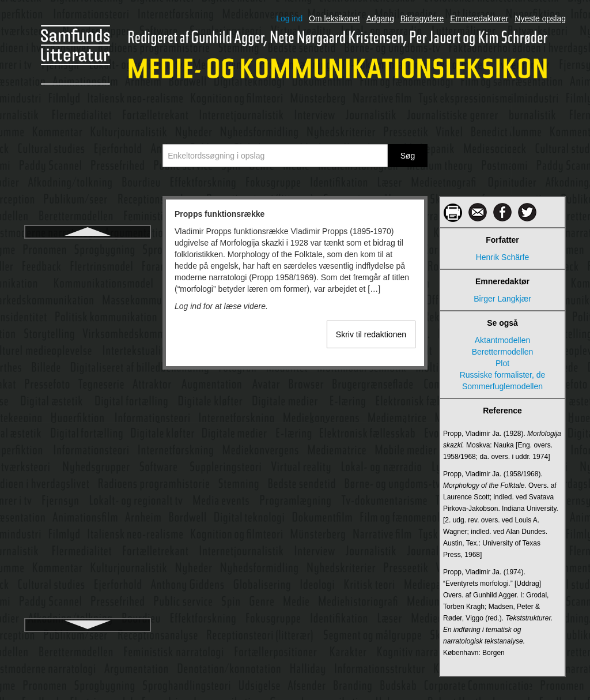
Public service (88, 427)
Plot (502, 363)
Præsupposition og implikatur (88, 270)
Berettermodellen (503, 352)
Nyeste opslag (540, 18)
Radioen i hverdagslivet (88, 614)
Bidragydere (422, 18)
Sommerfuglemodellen (502, 386)
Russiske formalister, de (503, 375)
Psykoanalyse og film (88, 291)
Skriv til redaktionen (371, 334)
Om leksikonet (334, 18)
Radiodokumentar (88, 573)
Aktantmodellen (503, 340)
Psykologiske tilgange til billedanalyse (88, 318)
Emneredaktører (479, 18)
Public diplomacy (87, 365)
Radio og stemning (88, 531)
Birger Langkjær (502, 299)
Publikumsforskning (87, 490)
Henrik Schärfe (503, 257)
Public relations (88, 407)
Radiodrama (88, 593)
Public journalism (88, 386)
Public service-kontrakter (87, 448)
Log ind (289, 18)
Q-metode (88, 510)
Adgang (380, 18)
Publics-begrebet (87, 469)
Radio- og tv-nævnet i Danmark (88, 552)
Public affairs (88, 344)
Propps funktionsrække (88, 250)
